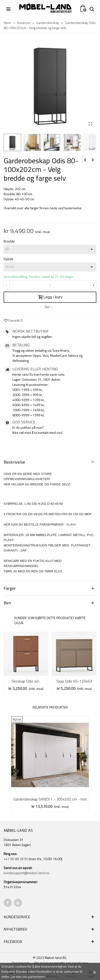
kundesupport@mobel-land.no (26, 873)
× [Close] (95, 972)
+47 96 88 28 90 (16, 859)
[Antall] (50, 285)
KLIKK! (71, 525)
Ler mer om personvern (28, 976)
